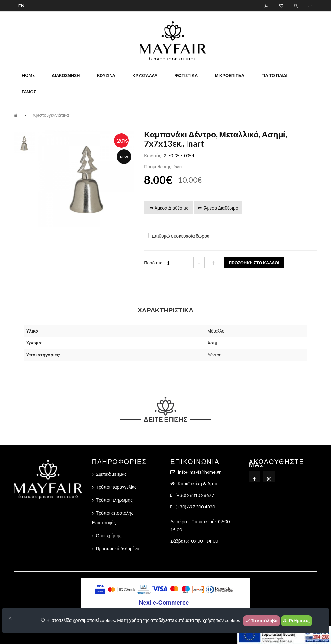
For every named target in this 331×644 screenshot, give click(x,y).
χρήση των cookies (222, 620)
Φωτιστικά (186, 75)
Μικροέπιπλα (230, 75)
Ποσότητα (153, 263)
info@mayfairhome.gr (199, 472)
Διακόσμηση (66, 75)
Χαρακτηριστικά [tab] (166, 310)
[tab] (24, 142)
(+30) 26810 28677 (195, 495)
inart (178, 166)
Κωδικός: (153, 155)
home (28, 75)
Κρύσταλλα (145, 75)
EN (21, 6)
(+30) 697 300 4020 (195, 507)
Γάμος (29, 92)
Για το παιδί (274, 75)
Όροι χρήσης (109, 535)
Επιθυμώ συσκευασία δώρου (180, 236)
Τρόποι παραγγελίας (116, 487)
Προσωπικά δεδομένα (118, 548)
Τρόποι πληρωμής (114, 500)
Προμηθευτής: (158, 166)
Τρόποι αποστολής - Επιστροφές (114, 518)
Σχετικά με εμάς (111, 474)
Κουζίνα (106, 75)
